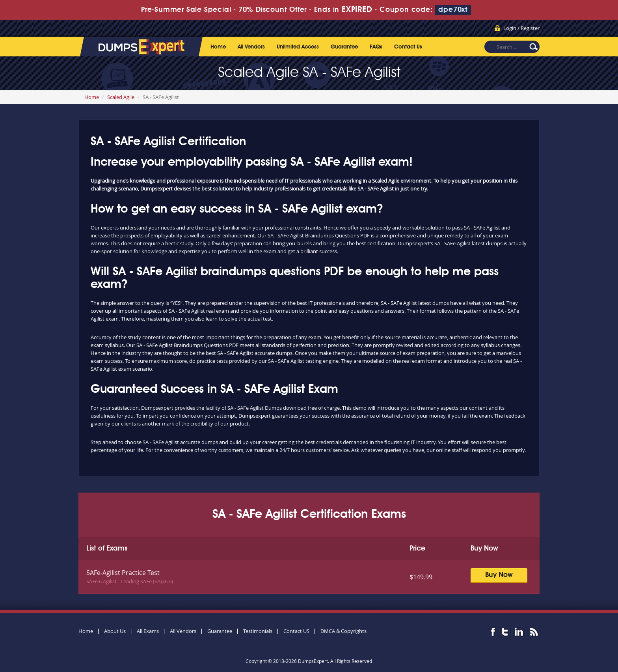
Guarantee (344, 47)
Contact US (296, 631)
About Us (115, 631)
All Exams (148, 631)
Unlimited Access (298, 47)
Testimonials (258, 631)
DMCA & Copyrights (343, 631)
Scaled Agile (121, 97)
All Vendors (251, 47)
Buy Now (499, 575)
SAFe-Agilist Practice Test (123, 573)
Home (218, 47)
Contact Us (408, 47)
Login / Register (521, 28)
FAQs (376, 47)
